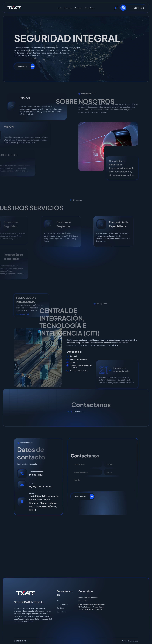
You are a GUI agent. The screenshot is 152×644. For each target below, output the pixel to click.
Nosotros (68, 8)
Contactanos (89, 8)
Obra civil (73, 356)
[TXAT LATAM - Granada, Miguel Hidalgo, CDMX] (76, 546)
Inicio (60, 8)
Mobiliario (73, 362)
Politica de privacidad (130, 641)
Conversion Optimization (79, 371)
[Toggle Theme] (116, 8)
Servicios (78, 8)
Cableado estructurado (78, 359)
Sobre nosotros (63, 604)
